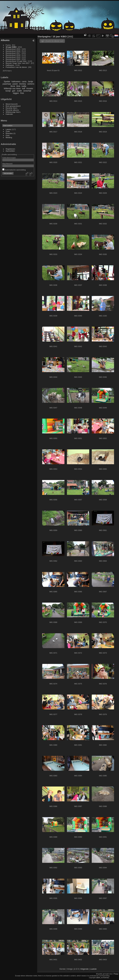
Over (8, 135)
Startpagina (44, 36)
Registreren (10, 149)
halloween (16, 81)
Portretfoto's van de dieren (16, 67)
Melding (9, 137)
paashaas (7, 84)
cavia (24, 81)
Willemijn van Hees (12, 88)
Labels (8, 129)
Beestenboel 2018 (13, 55)
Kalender (9, 114)
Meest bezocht (12, 104)
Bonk (13, 86)
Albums (5, 40)
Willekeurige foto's (13, 112)
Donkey (23, 84)
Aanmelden (10, 151)
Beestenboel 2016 (13, 51)
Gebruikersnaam (9, 158)
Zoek (8, 131)
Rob (22, 93)
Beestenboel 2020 (13, 59)
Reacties (9, 133)
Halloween (10, 65)
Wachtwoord (7, 164)
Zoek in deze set (54, 41)
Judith (19, 91)
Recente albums (12, 110)
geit (14, 91)
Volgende (84, 969)
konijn (8, 91)
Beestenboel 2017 (13, 53)
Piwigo (116, 974)
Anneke (30, 88)
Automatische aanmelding (14, 170)
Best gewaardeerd (13, 106)
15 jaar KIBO (11, 47)
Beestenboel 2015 (13, 49)
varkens (31, 84)
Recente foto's (12, 108)
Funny (8, 45)
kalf (24, 88)
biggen (16, 93)
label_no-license (103, 978)
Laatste (93, 969)
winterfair (27, 91)
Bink (18, 86)
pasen (15, 84)
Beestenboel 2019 (13, 57)
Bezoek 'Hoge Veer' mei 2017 (18, 63)
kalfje (24, 86)
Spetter (7, 81)
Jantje (30, 81)
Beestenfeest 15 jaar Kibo (16, 61)
